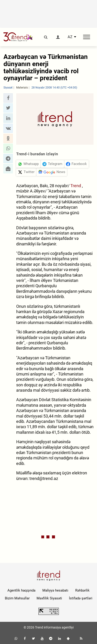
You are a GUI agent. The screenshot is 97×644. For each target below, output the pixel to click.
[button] (8, 98)
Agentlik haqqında (21, 590)
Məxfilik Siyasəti (49, 598)
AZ (70, 37)
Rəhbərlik (82, 590)
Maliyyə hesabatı (55, 590)
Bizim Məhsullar (17, 598)
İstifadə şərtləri (81, 598)
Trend (76, 186)
